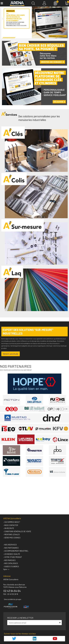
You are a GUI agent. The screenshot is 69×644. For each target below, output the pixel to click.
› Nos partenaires (11, 548)
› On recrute (9, 528)
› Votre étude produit (13, 557)
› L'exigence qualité (12, 554)
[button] (3, 19)
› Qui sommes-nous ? (12, 522)
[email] (33, 623)
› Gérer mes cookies (12, 538)
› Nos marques (9, 560)
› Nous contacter (11, 525)
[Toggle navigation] (2, 3)
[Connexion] (44, 3)
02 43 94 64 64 (12, 591)
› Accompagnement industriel (16, 551)
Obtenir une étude (11, 354)
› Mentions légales (11, 534)
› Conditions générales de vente (17, 531)
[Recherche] (33, 3)
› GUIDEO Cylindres (11, 566)
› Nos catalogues (11, 563)
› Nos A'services (10, 545)
